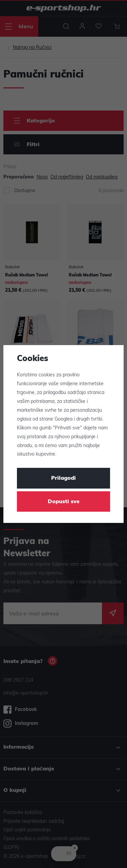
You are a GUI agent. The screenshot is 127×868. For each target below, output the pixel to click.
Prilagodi (63, 478)
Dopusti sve (64, 502)
